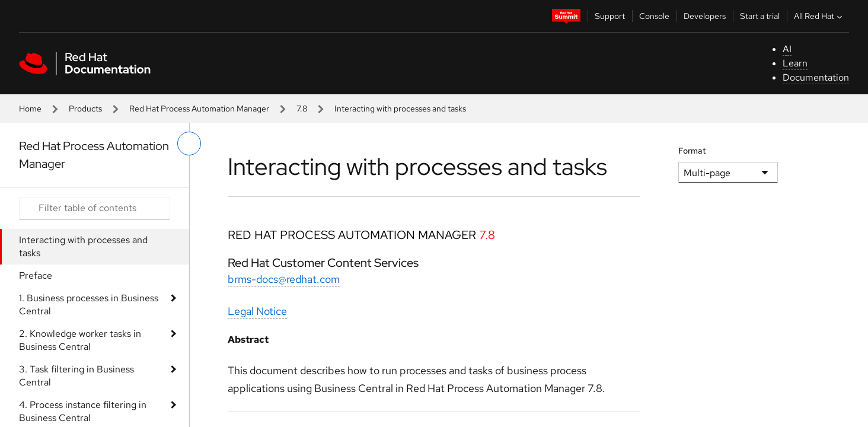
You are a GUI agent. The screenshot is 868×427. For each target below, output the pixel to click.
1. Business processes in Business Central (89, 305)
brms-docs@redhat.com (284, 279)
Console (654, 16)
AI (787, 49)
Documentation (816, 77)
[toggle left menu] (189, 144)
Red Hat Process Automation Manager (199, 109)
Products (85, 109)
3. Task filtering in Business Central (76, 376)
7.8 (302, 109)
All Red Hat (819, 16)
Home (30, 109)
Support (610, 16)
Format (692, 151)
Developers (705, 16)
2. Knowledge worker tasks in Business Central (80, 340)
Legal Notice (257, 311)
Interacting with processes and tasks (83, 246)
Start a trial (760, 16)
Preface (36, 275)
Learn (795, 63)
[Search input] (95, 208)
